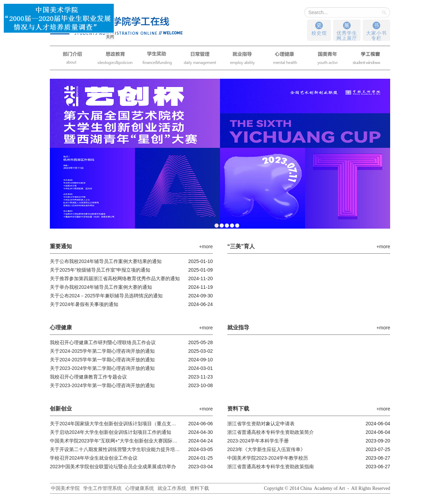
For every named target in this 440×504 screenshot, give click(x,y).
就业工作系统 (172, 488)
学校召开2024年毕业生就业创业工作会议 (94, 458)
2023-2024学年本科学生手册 (258, 441)
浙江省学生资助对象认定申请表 (261, 424)
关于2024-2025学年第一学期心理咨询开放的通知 (102, 360)
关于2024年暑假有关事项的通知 (84, 304)
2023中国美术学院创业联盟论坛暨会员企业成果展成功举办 (113, 467)
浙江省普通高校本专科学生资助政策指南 (271, 467)
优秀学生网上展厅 (347, 36)
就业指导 (239, 327)
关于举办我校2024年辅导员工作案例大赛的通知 (101, 287)
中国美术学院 (65, 488)
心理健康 (62, 327)
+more (206, 246)
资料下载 (239, 409)
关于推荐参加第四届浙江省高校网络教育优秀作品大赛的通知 (115, 278)
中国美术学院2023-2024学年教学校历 (268, 458)
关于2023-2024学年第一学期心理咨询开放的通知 (102, 385)
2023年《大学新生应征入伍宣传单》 (266, 449)
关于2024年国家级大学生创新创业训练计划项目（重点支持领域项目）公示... (115, 424)
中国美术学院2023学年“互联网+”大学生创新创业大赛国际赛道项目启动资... (115, 441)
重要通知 (62, 246)
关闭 (109, 36)
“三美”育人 (242, 246)
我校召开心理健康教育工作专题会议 (88, 377)
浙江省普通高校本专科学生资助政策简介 (271, 432)
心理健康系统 (140, 488)
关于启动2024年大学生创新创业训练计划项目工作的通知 (111, 432)
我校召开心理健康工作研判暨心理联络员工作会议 (103, 342)
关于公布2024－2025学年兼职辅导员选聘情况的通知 (106, 296)
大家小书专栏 (376, 36)
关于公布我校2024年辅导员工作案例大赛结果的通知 (106, 261)
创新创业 (62, 409)
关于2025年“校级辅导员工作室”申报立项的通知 (100, 270)
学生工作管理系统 (102, 488)
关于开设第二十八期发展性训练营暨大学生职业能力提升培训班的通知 (115, 449)
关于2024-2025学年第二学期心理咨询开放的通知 (102, 351)
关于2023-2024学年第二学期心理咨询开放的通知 (102, 368)
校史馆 (319, 33)
